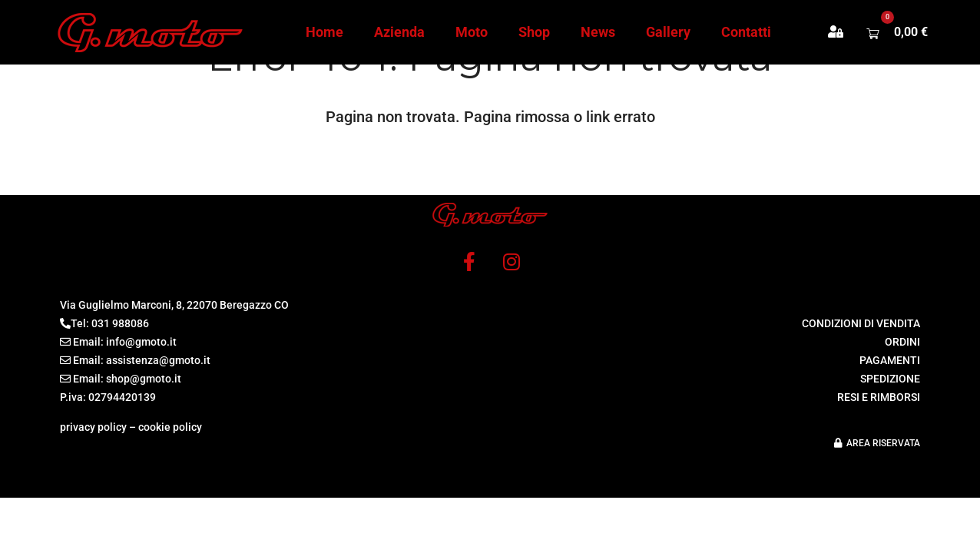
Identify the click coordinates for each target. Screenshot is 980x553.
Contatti (746, 32)
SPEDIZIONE (890, 379)
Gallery (668, 32)
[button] (843, 32)
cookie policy (170, 427)
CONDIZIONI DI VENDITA (861, 323)
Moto (472, 32)
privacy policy (93, 427)
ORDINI (902, 342)
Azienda (399, 32)
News (598, 32)
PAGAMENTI (890, 360)
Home (324, 32)
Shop (534, 32)
